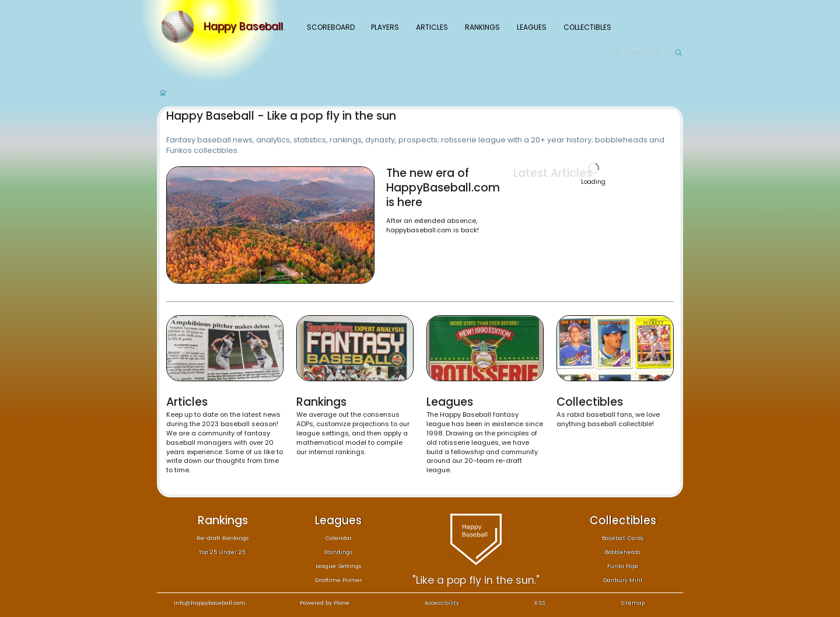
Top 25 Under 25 (223, 552)
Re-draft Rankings (223, 538)
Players (385, 27)
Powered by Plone (325, 603)
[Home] (180, 27)
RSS (540, 603)
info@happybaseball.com (210, 603)
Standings (338, 552)
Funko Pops (623, 566)
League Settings (339, 566)
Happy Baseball (243, 27)
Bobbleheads (623, 552)
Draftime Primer (339, 580)
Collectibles (587, 27)
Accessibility (442, 603)
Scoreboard (331, 27)
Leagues (532, 27)
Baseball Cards (623, 538)
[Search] (650, 53)
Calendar (339, 538)
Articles (432, 27)
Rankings (482, 27)
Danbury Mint (623, 580)
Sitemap (633, 603)
